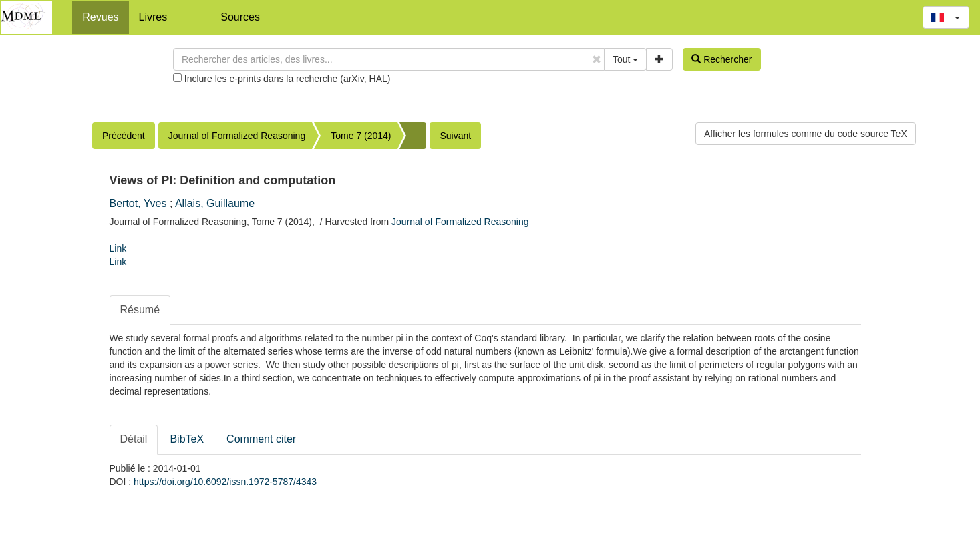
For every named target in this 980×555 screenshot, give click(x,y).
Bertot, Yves (138, 203)
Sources (240, 17)
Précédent (124, 136)
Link (118, 248)
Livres (153, 17)
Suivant (455, 136)
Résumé (140, 310)
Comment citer (261, 439)
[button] (946, 17)
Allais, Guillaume (215, 203)
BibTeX (187, 439)
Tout (625, 59)
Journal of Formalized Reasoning (237, 136)
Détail (134, 439)
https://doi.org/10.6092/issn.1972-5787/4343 (225, 482)
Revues (100, 17)
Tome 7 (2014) (361, 136)
